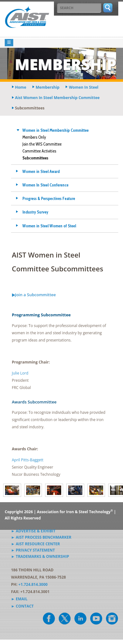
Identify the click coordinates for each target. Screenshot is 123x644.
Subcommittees (35, 158)
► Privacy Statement (33, 550)
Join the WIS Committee (42, 144)
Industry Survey (35, 212)
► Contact (22, 606)
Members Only (34, 137)
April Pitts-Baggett (28, 460)
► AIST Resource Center (35, 544)
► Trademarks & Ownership (40, 556)
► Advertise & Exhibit (33, 531)
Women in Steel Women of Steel (49, 226)
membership (47, 87)
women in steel (84, 87)
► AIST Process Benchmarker (41, 537)
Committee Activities (39, 151)
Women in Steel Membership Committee (56, 130)
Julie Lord (20, 373)
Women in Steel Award (41, 171)
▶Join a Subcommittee (34, 295)
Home (21, 87)
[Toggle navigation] (9, 43)
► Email (19, 599)
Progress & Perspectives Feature (49, 198)
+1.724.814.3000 (33, 584)
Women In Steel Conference (45, 185)
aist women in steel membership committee (57, 98)
